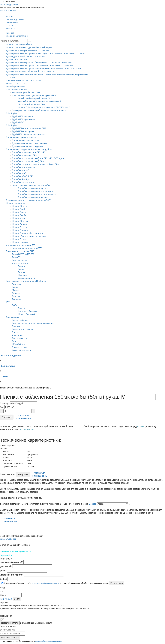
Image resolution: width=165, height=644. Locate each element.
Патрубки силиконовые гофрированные (37, 194)
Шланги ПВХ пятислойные (19, 44)
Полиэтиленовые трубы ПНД (20, 251)
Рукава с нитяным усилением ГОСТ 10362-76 (28, 50)
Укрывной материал (22, 350)
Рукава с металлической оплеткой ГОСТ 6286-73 (30, 71)
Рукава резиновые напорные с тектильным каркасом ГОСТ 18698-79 (40, 65)
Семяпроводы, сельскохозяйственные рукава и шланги (39, 110)
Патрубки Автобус (21, 179)
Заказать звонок (8, 10)
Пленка (16, 332)
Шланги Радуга (19, 224)
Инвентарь (17, 335)
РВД (14, 77)
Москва (93, 504)
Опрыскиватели (20, 338)
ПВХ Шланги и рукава (17, 89)
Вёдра (15, 341)
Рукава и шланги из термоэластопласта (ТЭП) (29, 200)
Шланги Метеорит (21, 221)
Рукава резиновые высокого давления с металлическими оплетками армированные (47, 74)
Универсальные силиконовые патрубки (31, 185)
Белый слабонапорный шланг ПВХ (35, 98)
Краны (21, 269)
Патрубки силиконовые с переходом (36, 191)
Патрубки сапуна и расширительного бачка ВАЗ (35, 164)
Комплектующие (20, 260)
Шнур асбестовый (27, 314)
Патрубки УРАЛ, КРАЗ (23, 176)
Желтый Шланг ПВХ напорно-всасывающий (39, 101)
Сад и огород (12, 317)
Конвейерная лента (16, 86)
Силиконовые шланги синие (26, 140)
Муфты (15, 290)
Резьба (21, 272)
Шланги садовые (20, 242)
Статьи (9, 25)
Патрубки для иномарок (24, 167)
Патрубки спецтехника (23, 182)
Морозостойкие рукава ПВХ (31, 104)
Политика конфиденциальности (16, 551)
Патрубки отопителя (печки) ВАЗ (28, 161)
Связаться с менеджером (24, 417)
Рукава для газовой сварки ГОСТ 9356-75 (26, 56)
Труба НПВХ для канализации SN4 (29, 128)
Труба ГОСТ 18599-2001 (24, 254)
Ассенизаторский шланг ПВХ (26, 92)
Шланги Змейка (20, 215)
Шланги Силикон (20, 230)
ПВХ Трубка (12, 113)
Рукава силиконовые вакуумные (28, 146)
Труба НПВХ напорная (23, 131)
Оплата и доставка (15, 19)
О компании (12, 22)
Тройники (17, 299)
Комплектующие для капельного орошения (33, 323)
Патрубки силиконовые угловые (34, 197)
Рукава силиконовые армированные (30, 143)
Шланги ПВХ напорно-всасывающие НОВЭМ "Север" (44, 107)
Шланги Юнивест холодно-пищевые (30, 236)
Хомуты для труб (26, 278)
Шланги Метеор (20, 206)
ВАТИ (15, 305)
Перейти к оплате (10, 623)
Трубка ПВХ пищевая (22, 116)
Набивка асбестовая (28, 311)
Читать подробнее (9, 4)
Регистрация (6, 599)
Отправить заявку (10, 638)
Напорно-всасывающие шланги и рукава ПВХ (34, 95)
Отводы (16, 293)
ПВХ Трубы (11, 125)
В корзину (7, 417)
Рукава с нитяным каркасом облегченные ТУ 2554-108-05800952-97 (39, 62)
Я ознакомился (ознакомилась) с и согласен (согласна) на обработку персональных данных (55, 583)
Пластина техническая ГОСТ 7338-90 (24, 80)
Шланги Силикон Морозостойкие (28, 233)
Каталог (10, 16)
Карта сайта (6, 555)
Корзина (10, 33)
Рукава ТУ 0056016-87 (17, 59)
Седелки (16, 296)
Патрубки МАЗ (19, 173)
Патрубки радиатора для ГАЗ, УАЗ (29, 152)
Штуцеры (22, 275)
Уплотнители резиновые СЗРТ (27, 248)
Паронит (22, 308)
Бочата (21, 266)
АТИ (8, 302)
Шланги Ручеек (19, 227)
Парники (16, 326)
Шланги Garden (19, 209)
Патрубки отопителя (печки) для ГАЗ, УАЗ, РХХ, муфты (39, 158)
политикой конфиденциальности (45, 583)
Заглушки (17, 284)
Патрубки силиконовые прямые (33, 188)
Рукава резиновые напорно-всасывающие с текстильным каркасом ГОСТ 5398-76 (46, 53)
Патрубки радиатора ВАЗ (24, 155)
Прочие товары (19, 347)
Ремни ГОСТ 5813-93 (16, 83)
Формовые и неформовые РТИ (21, 245)
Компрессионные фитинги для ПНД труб (26, 281)
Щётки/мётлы (19, 344)
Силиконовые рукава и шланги (21, 137)
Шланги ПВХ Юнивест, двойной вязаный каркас (29, 47)
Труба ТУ (16, 257)
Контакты (10, 28)
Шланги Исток (19, 218)
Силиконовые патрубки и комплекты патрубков (29, 149)
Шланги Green (19, 212)
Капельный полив (21, 320)
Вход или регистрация (17, 36)
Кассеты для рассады (23, 329)
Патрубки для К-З (21, 170)
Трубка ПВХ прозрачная (24, 119)
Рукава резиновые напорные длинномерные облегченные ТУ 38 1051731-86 (43, 68)
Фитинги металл (20, 263)
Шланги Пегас (19, 239)
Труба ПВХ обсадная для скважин (28, 134)
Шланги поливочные (16, 203)
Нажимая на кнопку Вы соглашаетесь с (32, 641)
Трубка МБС (18, 122)
